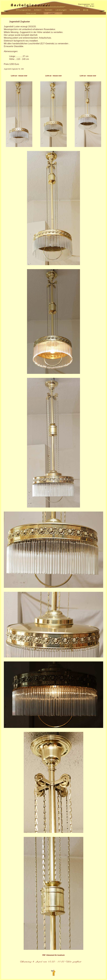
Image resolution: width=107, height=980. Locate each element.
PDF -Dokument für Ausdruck (53, 955)
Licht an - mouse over (19, 76)
